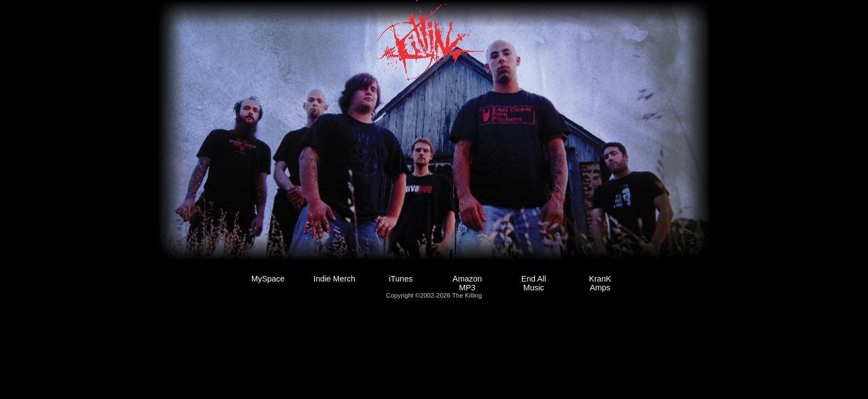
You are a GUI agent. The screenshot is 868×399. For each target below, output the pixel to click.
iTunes (401, 279)
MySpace (268, 279)
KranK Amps (600, 283)
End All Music (534, 283)
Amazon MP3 (467, 283)
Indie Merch (334, 279)
